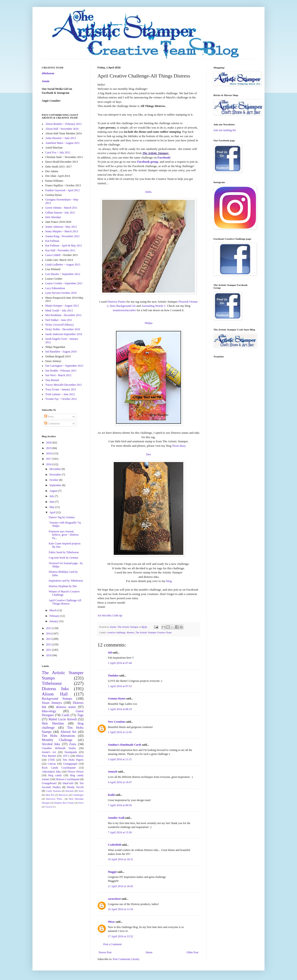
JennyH (113, 772)
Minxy (80, 756)
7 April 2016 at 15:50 (120, 832)
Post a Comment (112, 944)
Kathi (111, 795)
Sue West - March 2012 (58, 375)
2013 (49, 639)
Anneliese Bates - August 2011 (62, 143)
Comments (52, 424)
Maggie (112, 872)
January (54, 621)
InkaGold (68, 783)
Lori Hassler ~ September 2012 (63, 274)
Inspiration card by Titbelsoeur (66, 581)
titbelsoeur (48, 73)
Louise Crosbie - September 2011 (64, 283)
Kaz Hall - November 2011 (60, 250)
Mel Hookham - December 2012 (63, 315)
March (53, 610)
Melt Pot (50, 795)
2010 (49, 655)
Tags (80, 715)
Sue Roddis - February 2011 (61, 371)
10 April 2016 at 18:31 (121, 859)
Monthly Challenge (57, 740)
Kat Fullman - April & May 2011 (64, 246)
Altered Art (68, 732)
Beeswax (63, 795)
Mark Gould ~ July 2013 (59, 310)
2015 (49, 628)
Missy (111, 922)
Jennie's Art (49, 752)
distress (130, 632)
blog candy (55, 775)
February (55, 616)
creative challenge (116, 632)
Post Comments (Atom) (126, 959)
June (52, 502)
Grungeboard (49, 783)
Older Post (192, 952)
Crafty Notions (53, 791)
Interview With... (55, 799)
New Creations (117, 722)
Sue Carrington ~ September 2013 (64, 366)
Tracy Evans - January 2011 (61, 389)
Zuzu (73, 744)
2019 (49, 448)
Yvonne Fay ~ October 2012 (61, 399)
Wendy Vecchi (75, 787)
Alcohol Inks (51, 744)
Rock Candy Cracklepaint (59, 768)
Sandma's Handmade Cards (125, 745)
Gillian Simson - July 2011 (60, 213)
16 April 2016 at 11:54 (120, 909)
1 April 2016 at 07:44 (120, 663)
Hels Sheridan (53, 217)
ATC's (66, 756)
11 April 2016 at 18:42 (120, 886)
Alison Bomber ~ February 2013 (63, 124)
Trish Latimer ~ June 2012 (60, 394)
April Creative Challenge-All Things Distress (65, 602)
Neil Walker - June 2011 (59, 320)
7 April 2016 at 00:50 (120, 805)
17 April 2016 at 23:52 (121, 936)
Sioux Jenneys (52, 703)
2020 (49, 443)
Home (149, 952)
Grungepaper (70, 764)
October (54, 480)
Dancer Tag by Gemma (62, 517)
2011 (49, 650)
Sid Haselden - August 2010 (61, 352)
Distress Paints (116, 302)
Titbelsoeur (52, 683)
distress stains (66, 707)
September (56, 485)
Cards (66, 715)
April (53, 512)
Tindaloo (113, 676)
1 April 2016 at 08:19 (120, 709)
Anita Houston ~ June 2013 (61, 138)
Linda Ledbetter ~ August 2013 (63, 265)
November (56, 475)
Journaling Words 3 (153, 306)
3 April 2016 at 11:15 (120, 759)
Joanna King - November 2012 (62, 236)
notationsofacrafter (124, 310)
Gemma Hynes (117, 699)
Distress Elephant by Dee (63, 586)
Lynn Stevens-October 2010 (61, 293)
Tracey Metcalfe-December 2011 (64, 385)
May (52, 507)
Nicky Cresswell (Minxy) (60, 325)
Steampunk (71, 752)
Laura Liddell (53, 255)
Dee (148, 454)
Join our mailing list (225, 130)
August (54, 491)
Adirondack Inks (51, 772)
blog (169, 581)
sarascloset (114, 899)
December (55, 469)
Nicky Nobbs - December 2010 (63, 329)
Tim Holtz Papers (73, 760)
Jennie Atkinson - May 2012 (61, 227)
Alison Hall (55, 694)
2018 (49, 453)
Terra (81, 791)
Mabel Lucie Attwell (63, 719)
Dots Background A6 (123, 306)
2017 (49, 459)
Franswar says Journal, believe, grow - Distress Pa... (64, 535)
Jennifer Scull (116, 818)
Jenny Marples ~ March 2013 (62, 231)
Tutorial (49, 807)
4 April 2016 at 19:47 (120, 782)
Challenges (78, 795)
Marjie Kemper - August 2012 (62, 306)
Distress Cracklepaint (68, 779)
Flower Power (76, 772)
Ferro (81, 803)
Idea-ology (49, 711)
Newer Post (105, 952)
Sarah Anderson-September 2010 (64, 334)
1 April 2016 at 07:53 (120, 686)
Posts (49, 417)
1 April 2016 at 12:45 (120, 732)
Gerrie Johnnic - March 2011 (61, 208)
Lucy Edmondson (55, 288)
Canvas (52, 764)
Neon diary (179, 446)
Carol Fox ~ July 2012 (58, 152)
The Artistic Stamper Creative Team (154, 632)
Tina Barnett (52, 380)
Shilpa (148, 323)
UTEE (51, 760)
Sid (110, 653)
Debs (148, 192)
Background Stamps (57, 699)
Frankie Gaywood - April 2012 (62, 190)
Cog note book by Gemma (63, 558)
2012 (49, 644)
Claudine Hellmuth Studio (59, 748)
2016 (49, 464)
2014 (49, 634)
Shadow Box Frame (64, 803)
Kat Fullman (52, 241)
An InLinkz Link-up (110, 615)
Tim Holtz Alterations (58, 736)
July (52, 496)
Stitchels (69, 791)
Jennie (46, 81)
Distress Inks (55, 689)
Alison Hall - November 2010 (62, 129)
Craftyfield (115, 845)
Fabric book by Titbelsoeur (64, 552)
